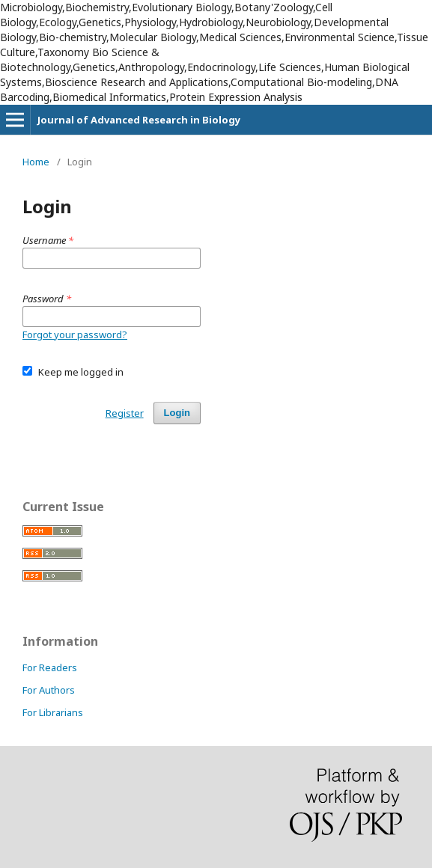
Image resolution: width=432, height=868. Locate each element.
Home (36, 162)
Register (125, 413)
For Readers (50, 667)
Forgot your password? (75, 334)
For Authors (49, 690)
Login (177, 413)
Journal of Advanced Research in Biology (139, 120)
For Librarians (53, 712)
